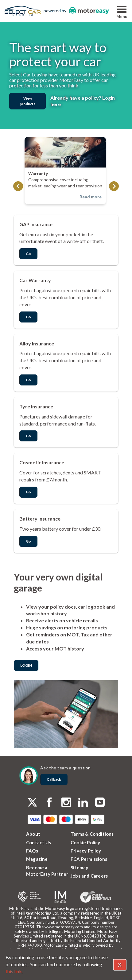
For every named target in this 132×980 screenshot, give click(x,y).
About (33, 834)
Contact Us (39, 842)
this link (14, 971)
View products (27, 101)
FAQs (32, 851)
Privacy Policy (86, 851)
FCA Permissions (89, 859)
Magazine (37, 859)
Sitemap (80, 868)
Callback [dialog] (54, 779)
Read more (91, 197)
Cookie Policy (85, 842)
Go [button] (28, 254)
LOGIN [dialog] (26, 665)
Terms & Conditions (92, 834)
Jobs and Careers (89, 876)
